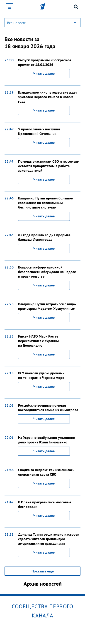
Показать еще (43, 571)
